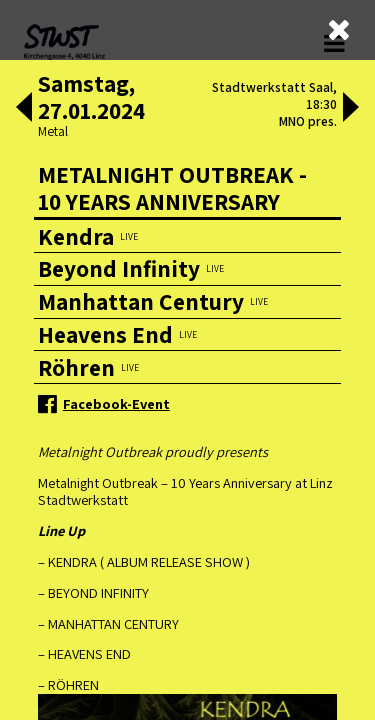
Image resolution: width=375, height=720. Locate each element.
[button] (24, 109)
